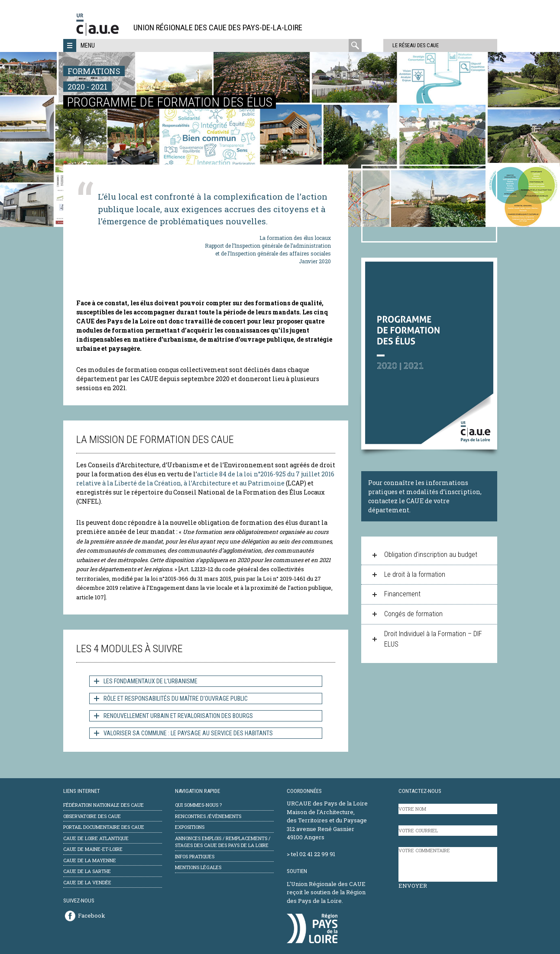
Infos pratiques (195, 856)
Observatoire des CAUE (92, 816)
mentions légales (198, 867)
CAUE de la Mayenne (90, 860)
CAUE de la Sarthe (87, 871)
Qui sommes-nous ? (198, 805)
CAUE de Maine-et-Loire (93, 849)
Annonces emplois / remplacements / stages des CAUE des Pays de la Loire (223, 842)
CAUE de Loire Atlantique (96, 838)
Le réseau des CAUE (399, 45)
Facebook (92, 915)
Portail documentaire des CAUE (104, 827)
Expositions (190, 827)
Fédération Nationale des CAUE (104, 805)
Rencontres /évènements (208, 816)
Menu (88, 45)
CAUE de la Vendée (87, 882)
